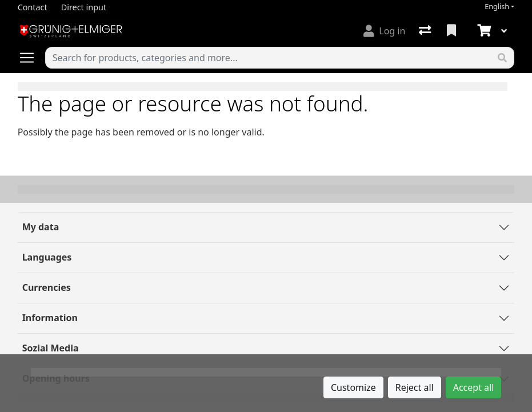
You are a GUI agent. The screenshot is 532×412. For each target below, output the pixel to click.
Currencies (47, 287)
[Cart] (483, 31)
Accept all (474, 387)
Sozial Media (51, 348)
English (497, 7)
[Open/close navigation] (31, 58)
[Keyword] (269, 58)
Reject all (415, 387)
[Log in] (384, 31)
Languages (47, 257)
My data (41, 227)
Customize (353, 387)
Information (50, 318)
